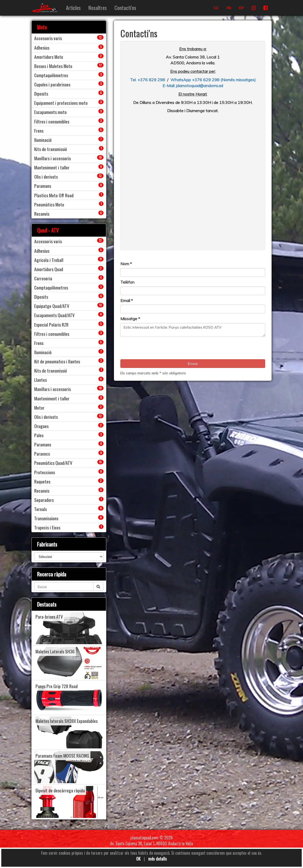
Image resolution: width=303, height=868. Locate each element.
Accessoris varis (48, 38)
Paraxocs (42, 454)
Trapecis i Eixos (47, 527)
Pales (39, 435)
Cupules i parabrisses (52, 84)
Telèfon (127, 282)
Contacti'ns (125, 8)
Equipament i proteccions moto (61, 103)
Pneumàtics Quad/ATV (53, 463)
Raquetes (42, 481)
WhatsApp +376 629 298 (195, 80)
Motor (39, 408)
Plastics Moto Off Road (54, 195)
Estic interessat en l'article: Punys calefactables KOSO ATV (193, 330)
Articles (73, 8)
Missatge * (130, 319)
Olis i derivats (46, 177)
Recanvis (42, 214)
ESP (241, 8)
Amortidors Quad (49, 269)
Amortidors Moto (49, 57)
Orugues (41, 426)
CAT (216, 8)
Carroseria (43, 278)
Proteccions (45, 472)
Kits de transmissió (51, 149)
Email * (127, 300)
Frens (39, 131)
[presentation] (159, 349)
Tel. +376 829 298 (148, 80)
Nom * (126, 264)
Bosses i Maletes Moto (53, 66)
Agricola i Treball (49, 260)
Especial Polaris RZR (51, 325)
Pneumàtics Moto (49, 204)
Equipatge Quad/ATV (52, 306)
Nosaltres (98, 8)
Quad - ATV (48, 230)
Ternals (40, 509)
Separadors (44, 500)
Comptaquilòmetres (51, 75)
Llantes (40, 380)
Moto (42, 27)
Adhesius (42, 48)
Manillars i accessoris (53, 158)
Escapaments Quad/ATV (54, 315)
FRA (229, 8)
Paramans (43, 186)
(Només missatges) (238, 80)
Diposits (41, 94)
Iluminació (43, 140)
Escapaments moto (50, 112)
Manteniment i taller (52, 167)
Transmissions (46, 518)
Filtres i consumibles (52, 121)
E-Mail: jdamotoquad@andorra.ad (193, 86)
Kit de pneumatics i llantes (57, 361)
